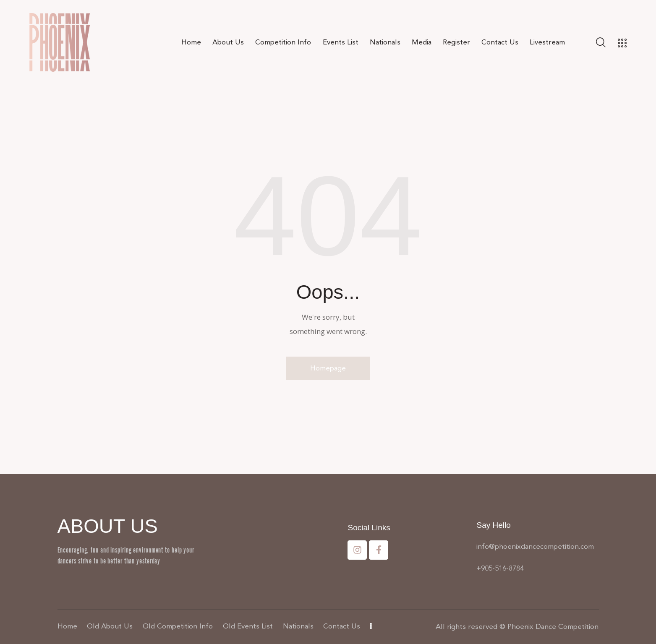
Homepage (328, 368)
